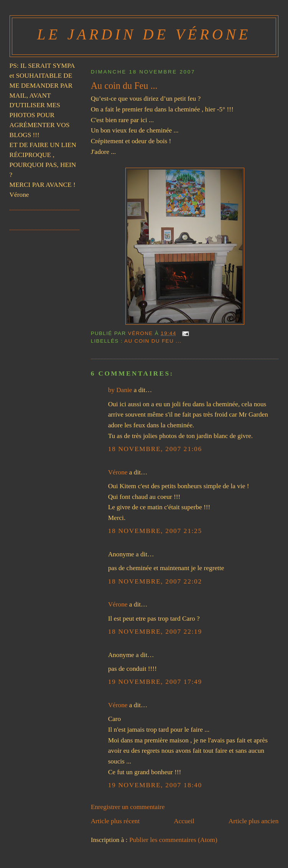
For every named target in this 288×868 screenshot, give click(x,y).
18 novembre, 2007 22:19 (155, 632)
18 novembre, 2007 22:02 (155, 581)
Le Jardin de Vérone (144, 34)
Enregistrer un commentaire (128, 807)
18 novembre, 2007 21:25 (155, 531)
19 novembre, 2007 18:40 (155, 785)
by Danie (120, 390)
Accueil (184, 821)
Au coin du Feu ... (153, 341)
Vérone (118, 472)
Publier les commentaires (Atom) (173, 840)
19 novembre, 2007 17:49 (155, 682)
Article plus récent (115, 821)
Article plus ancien (254, 821)
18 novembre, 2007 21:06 (155, 449)
